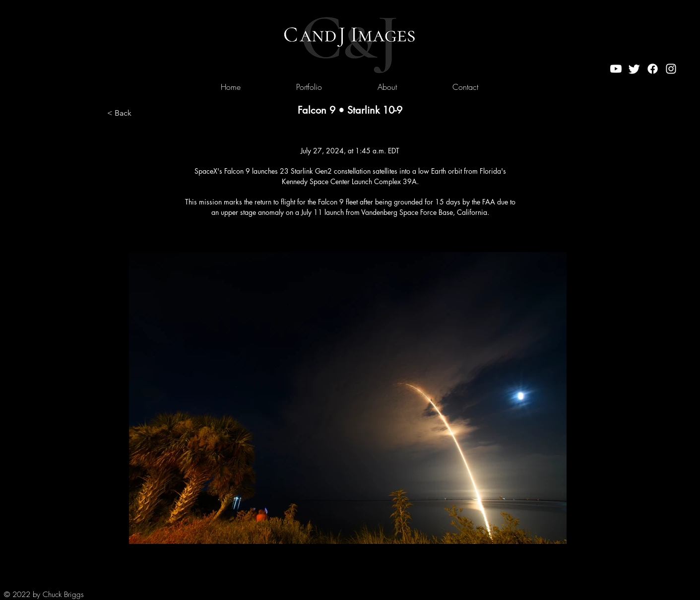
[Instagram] (671, 69)
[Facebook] (653, 69)
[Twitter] (634, 69)
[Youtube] (616, 69)
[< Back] (140, 113)
